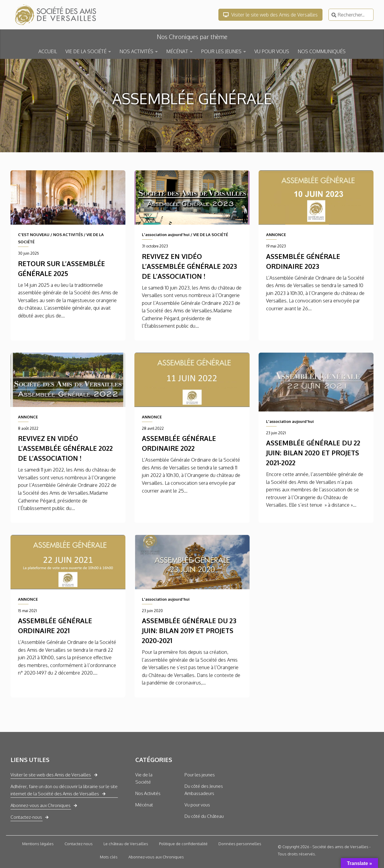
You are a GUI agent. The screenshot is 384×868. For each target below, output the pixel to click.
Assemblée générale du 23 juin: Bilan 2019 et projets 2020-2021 (189, 630)
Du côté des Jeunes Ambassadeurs (204, 790)
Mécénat (144, 805)
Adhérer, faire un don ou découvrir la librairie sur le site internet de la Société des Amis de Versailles (64, 790)
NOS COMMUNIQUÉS (322, 51)
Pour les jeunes (200, 775)
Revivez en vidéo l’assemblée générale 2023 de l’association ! (189, 266)
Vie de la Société (144, 778)
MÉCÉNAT (177, 51)
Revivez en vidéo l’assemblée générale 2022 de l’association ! (65, 448)
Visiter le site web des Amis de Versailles (270, 15)
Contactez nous (79, 844)
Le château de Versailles (126, 844)
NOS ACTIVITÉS (136, 51)
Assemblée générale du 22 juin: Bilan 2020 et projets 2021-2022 (313, 453)
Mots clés (109, 857)
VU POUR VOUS (272, 51)
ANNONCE (276, 235)
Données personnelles (240, 844)
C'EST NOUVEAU (34, 235)
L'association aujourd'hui (166, 235)
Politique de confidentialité (183, 844)
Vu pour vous (197, 805)
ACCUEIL (48, 51)
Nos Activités (148, 793)
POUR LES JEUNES (221, 51)
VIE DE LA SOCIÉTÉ (86, 51)
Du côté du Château (204, 816)
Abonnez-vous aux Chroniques (40, 805)
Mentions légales (38, 844)
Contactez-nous (26, 817)
